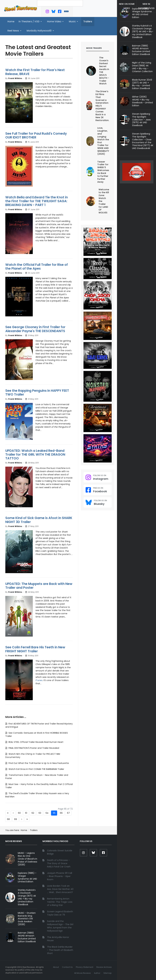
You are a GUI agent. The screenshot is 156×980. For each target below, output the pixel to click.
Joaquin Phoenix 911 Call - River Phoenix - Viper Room (60, 876)
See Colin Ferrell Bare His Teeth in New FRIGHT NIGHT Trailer (35, 649)
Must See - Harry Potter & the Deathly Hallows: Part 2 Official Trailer (39, 786)
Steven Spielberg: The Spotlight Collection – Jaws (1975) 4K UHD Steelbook (141, 120)
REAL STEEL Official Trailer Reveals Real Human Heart (36, 742)
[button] (31, 22)
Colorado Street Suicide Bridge (60, 852)
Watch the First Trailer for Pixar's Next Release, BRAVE (35, 72)
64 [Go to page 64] (47, 813)
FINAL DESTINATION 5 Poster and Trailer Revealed (34, 748)
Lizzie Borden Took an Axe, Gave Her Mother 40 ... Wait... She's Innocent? (60, 889)
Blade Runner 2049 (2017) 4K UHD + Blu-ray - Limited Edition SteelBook (142, 84)
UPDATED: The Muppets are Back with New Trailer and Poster (39, 586)
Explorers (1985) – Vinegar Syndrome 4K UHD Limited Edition (142, 13)
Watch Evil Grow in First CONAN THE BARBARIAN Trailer (36, 769)
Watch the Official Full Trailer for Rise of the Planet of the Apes (37, 267)
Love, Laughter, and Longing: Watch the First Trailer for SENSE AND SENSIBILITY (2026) (103, 141)
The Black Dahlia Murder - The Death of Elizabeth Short (60, 950)
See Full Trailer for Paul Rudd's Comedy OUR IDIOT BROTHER (36, 135)
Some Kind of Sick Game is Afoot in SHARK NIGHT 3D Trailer (39, 520)
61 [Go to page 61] (26, 813)
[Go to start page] (8, 813)
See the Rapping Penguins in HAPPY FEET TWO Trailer (37, 392)
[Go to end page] (27, 819)
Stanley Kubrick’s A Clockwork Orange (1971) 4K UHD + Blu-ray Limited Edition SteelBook (143, 31)
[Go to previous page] (13, 813)
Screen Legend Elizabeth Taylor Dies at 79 (60, 913)
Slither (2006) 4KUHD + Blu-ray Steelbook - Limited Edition (142, 101)
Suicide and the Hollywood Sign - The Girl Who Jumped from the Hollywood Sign (60, 926)
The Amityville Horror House (58, 939)
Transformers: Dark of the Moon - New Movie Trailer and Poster (37, 777)
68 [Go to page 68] (8, 819)
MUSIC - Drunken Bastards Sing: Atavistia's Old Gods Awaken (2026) (27, 919)
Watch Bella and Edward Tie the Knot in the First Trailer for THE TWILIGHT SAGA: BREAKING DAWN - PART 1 (37, 201)
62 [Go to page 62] (33, 813)
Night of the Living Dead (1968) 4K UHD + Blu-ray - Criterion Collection (142, 67)
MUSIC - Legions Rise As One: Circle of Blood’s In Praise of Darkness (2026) (27, 859)
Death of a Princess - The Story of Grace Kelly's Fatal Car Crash (59, 863)
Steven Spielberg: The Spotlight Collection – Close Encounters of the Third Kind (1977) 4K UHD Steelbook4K (143, 141)
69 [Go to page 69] (16, 819)
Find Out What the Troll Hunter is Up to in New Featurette (38, 763)
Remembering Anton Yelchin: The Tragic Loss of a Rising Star (60, 902)
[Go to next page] (22, 819)
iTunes (39, 680)
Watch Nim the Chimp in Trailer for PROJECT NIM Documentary (33, 756)
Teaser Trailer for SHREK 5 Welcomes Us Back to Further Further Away (103, 172)
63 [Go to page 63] (40, 813)
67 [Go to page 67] (68, 813)
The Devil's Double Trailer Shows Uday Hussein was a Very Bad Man (37, 795)
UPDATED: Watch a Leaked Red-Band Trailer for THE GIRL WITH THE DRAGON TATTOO (35, 454)
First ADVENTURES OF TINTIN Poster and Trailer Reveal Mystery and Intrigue (39, 725)
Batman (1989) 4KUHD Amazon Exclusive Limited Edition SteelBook (141, 50)
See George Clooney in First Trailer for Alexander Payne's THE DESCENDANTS (35, 329)
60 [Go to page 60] (19, 813)
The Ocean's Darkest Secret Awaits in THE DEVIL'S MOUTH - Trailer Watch (104, 71)
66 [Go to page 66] (61, 813)
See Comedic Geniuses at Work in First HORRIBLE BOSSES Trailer (37, 734)
